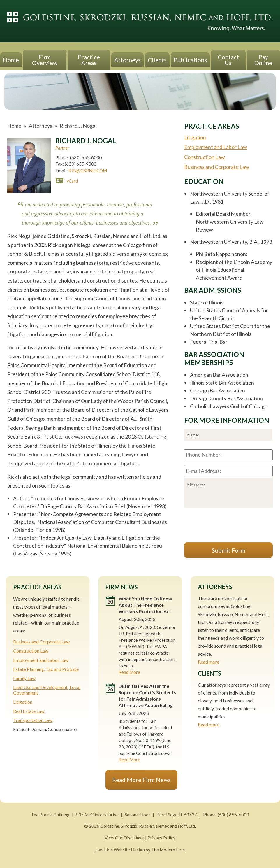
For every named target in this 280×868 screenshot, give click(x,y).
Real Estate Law (29, 711)
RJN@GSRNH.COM (88, 171)
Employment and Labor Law (216, 147)
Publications (190, 60)
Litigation (195, 137)
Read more (209, 662)
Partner (62, 148)
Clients (157, 60)
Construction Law (205, 157)
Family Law (24, 678)
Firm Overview (45, 60)
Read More (129, 672)
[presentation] (228, 526)
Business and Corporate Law (217, 167)
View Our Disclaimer (124, 838)
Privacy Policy (161, 838)
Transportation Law (33, 720)
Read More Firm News (141, 780)
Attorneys (127, 60)
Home (11, 60)
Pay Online (263, 60)
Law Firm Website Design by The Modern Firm (140, 850)
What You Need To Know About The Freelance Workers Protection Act (145, 605)
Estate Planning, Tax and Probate (46, 669)
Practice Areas (89, 60)
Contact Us (228, 60)
